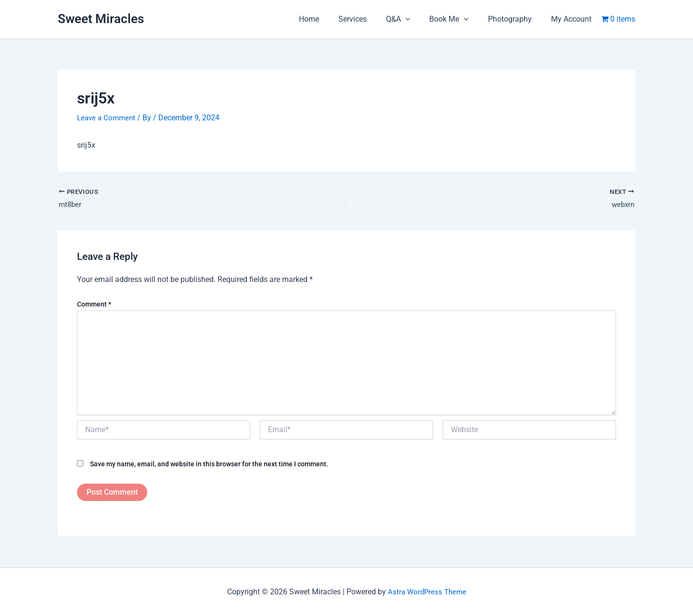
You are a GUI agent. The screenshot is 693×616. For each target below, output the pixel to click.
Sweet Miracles (101, 19)
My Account (573, 19)
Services (370, 19)
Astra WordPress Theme (427, 592)
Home (330, 19)
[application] (419, 19)
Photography (516, 19)
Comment (94, 305)
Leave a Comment (108, 118)
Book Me (459, 19)
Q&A (412, 19)
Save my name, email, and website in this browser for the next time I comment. (209, 464)
